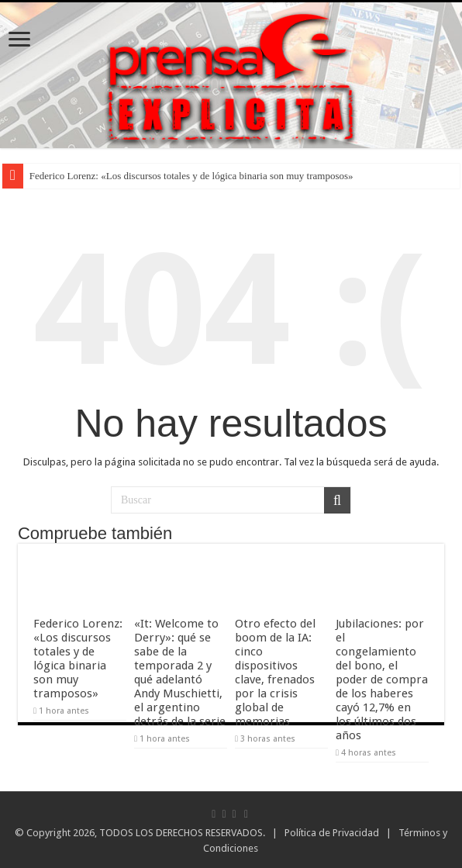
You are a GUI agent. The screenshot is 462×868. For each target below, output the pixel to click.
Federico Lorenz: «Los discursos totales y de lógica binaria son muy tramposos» (191, 176)
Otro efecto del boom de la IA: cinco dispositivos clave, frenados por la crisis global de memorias (275, 673)
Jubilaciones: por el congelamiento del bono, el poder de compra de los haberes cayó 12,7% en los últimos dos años (382, 680)
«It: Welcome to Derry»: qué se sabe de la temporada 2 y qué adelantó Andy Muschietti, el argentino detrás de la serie (180, 673)
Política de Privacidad (332, 833)
